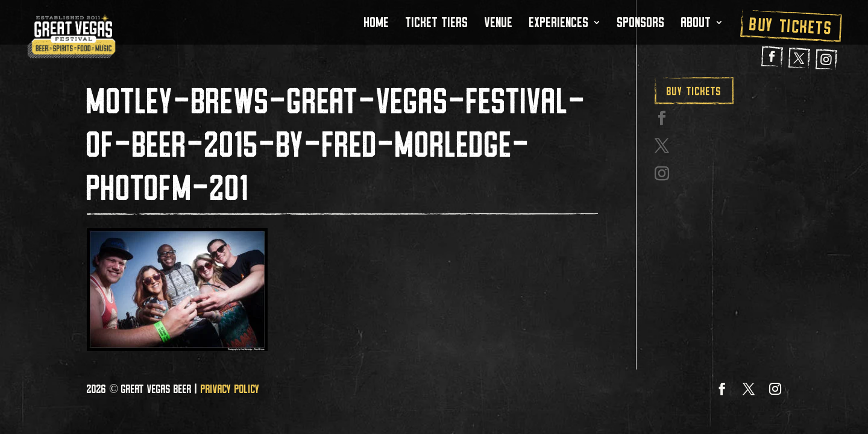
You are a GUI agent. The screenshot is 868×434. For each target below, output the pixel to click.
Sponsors (641, 25)
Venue (499, 25)
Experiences (559, 25)
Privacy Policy (230, 389)
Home (377, 25)
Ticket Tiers (437, 25)
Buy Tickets (791, 26)
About (696, 25)
